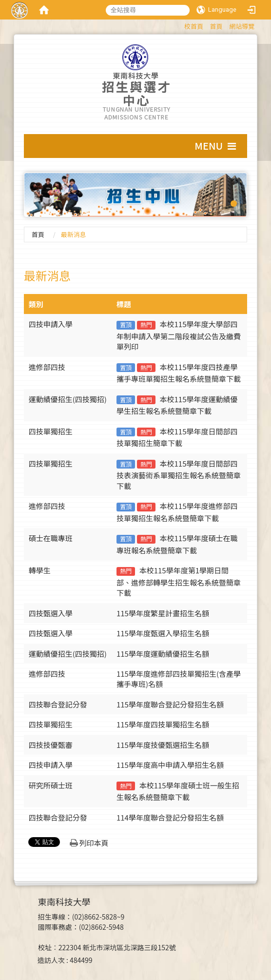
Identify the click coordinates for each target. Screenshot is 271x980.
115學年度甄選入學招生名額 (163, 633)
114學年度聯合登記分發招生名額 (170, 817)
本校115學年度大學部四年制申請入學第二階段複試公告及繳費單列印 (179, 335)
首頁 (216, 26)
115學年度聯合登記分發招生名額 (170, 704)
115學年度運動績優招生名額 (163, 654)
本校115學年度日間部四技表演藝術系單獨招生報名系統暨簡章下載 (179, 475)
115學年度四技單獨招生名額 (163, 724)
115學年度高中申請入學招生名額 (170, 765)
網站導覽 (242, 26)
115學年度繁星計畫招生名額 (163, 613)
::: (180, 25)
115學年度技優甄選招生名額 (163, 745)
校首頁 (194, 26)
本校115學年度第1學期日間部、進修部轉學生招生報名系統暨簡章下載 (179, 581)
